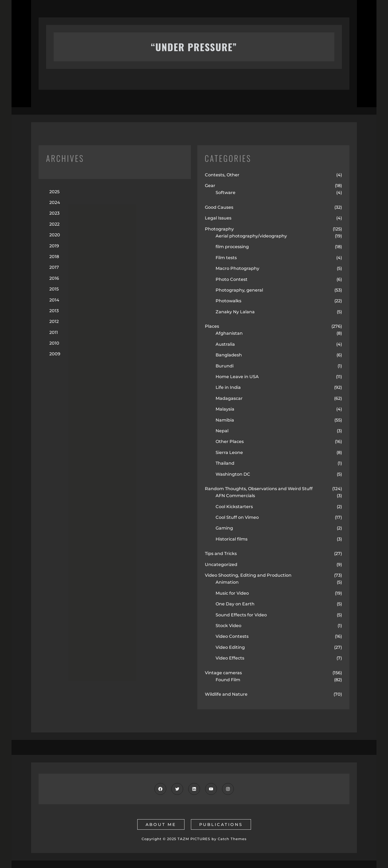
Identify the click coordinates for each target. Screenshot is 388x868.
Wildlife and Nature (226, 694)
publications (221, 824)
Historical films (232, 539)
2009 (55, 354)
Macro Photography (237, 268)
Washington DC (233, 474)
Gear (210, 186)
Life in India (228, 387)
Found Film (228, 680)
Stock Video (228, 626)
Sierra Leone (229, 452)
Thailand (225, 463)
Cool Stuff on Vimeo (237, 517)
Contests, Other (222, 175)
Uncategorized (221, 565)
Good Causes (219, 207)
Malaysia (225, 409)
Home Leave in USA (237, 377)
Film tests (226, 258)
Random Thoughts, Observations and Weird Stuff (259, 489)
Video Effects (230, 658)
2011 (54, 332)
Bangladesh (229, 355)
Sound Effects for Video (241, 615)
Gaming (224, 528)
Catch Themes (232, 839)
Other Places (230, 442)
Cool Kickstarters (234, 507)
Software (226, 193)
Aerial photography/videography (251, 236)
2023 (54, 213)
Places (212, 326)
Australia (225, 344)
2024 (55, 202)
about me (161, 824)
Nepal (222, 431)
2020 (55, 235)
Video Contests (232, 636)
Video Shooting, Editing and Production (248, 575)
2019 (54, 246)
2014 (54, 300)
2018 (54, 257)
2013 (54, 311)
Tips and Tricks (221, 554)
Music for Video (232, 593)
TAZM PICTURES (194, 839)
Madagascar (229, 398)
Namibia (225, 420)
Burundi (225, 366)
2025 (54, 192)
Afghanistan (229, 333)
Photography (219, 229)
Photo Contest (232, 279)
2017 (54, 267)
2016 (54, 278)
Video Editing (230, 647)
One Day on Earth (235, 604)
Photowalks (228, 301)
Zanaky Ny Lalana (235, 312)
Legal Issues (218, 218)
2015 (54, 289)
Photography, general (239, 290)
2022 (54, 224)
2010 (54, 343)
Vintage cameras (223, 673)
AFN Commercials (235, 496)
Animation (227, 582)
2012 (54, 321)
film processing (232, 247)
